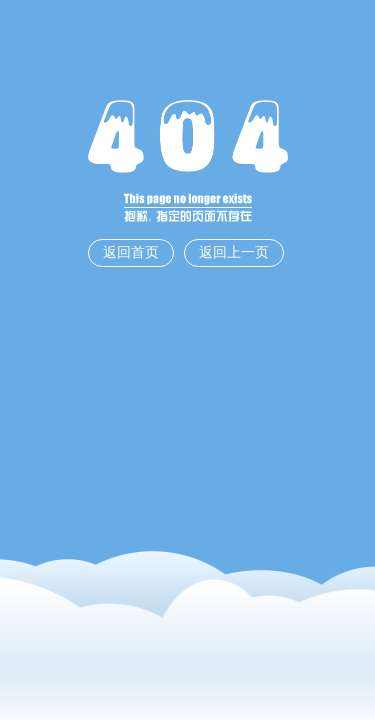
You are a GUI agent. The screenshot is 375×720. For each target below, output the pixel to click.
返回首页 (131, 252)
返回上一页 (234, 252)
